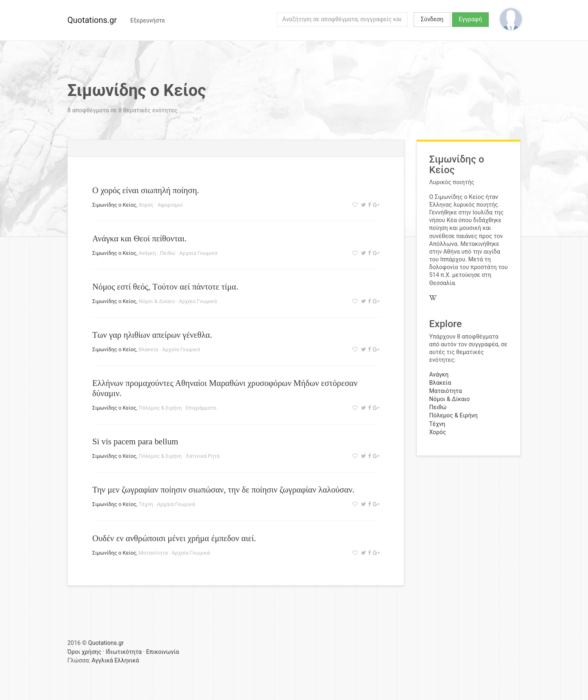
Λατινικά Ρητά (203, 456)
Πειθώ (167, 253)
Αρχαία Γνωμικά (198, 253)
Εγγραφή (471, 19)
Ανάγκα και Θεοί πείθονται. (139, 238)
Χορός (146, 205)
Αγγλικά (102, 661)
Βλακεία (149, 349)
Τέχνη (146, 504)
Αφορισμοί (170, 205)
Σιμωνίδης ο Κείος (114, 205)
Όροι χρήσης (84, 652)
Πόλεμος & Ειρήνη (160, 408)
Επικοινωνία (163, 652)
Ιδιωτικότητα (124, 652)
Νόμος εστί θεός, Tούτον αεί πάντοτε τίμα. (165, 286)
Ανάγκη (147, 253)
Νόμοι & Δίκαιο (157, 301)
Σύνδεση (432, 19)
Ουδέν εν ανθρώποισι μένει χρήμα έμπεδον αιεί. (174, 538)
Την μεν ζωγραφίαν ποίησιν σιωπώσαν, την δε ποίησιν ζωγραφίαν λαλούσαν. (223, 489)
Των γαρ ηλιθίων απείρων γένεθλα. (152, 335)
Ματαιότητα (153, 553)
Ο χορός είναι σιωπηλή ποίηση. (146, 190)
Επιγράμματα (201, 408)
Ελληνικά (127, 661)
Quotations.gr (92, 20)
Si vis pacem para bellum (135, 441)
